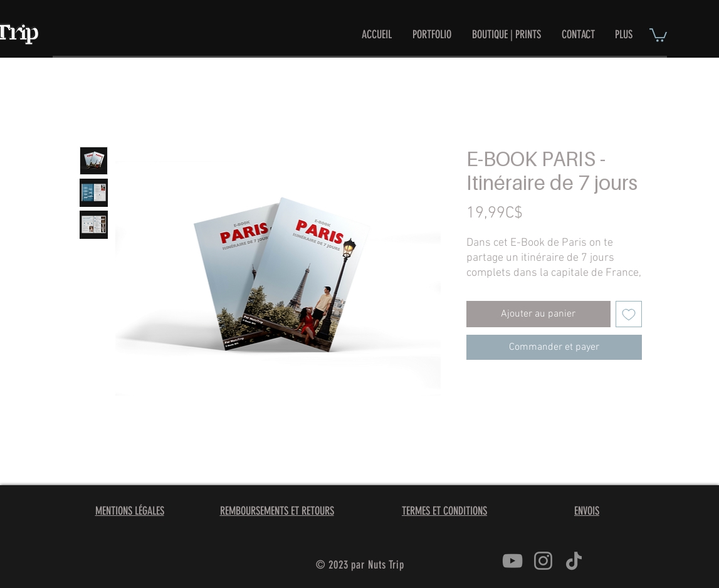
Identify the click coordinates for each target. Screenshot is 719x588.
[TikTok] (574, 561)
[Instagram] (543, 561)
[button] (658, 34)
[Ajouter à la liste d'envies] (629, 314)
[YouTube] (512, 561)
